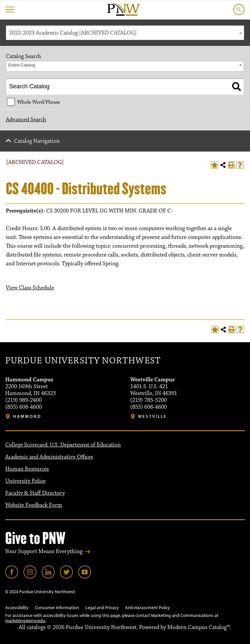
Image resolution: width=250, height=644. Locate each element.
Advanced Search (26, 120)
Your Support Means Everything (44, 551)
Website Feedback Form (34, 505)
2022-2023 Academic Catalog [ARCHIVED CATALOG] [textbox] (73, 33)
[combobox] (125, 33)
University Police (25, 481)
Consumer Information (57, 607)
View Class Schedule (30, 288)
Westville (153, 416)
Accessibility (17, 607)
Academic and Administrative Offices (49, 457)
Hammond (27, 416)
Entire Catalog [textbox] (22, 65)
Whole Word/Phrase (39, 102)
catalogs (36, 627)
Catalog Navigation (37, 141)
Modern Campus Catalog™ (199, 627)
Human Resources (27, 469)
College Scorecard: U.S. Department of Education (63, 445)
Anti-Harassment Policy (147, 607)
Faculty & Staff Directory (35, 493)
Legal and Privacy (102, 607)
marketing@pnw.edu (25, 621)
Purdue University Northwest (83, 361)
